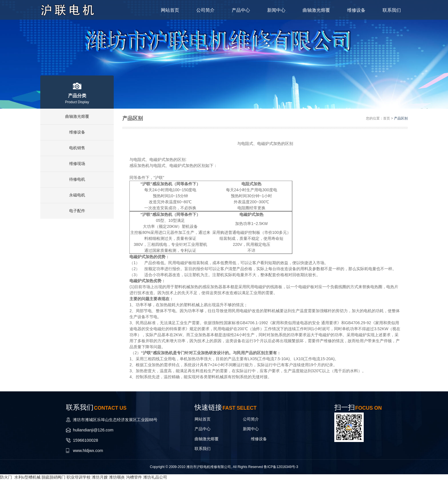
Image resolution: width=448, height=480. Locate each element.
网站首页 (166, 10)
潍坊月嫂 (100, 477)
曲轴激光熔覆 (315, 10)
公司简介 (202, 10)
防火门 (6, 477)
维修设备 (355, 10)
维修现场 (77, 164)
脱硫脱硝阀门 (53, 477)
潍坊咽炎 (117, 477)
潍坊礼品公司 (155, 477)
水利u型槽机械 (27, 477)
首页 (387, 118)
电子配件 (77, 211)
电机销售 (77, 148)
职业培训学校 (79, 477)
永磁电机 (77, 195)
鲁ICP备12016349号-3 (281, 467)
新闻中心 (274, 10)
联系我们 (391, 10)
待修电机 (77, 180)
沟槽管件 (134, 477)
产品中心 (238, 10)
